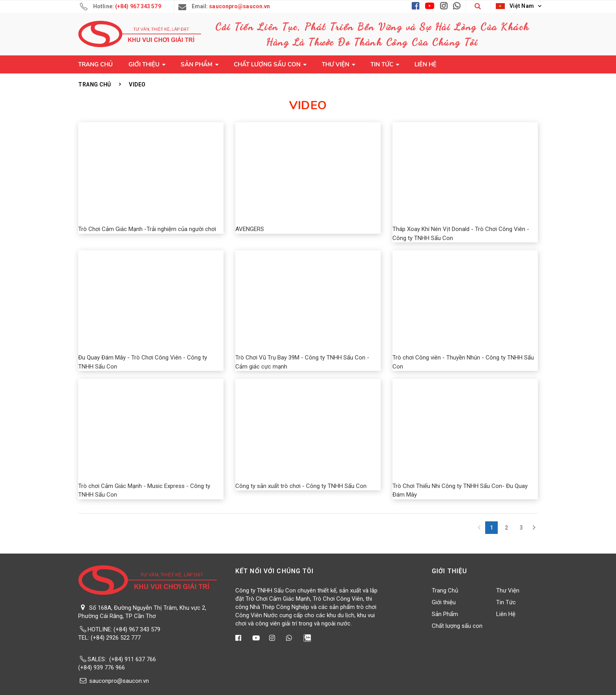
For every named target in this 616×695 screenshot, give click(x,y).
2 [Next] (506, 528)
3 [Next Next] (521, 528)
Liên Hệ (425, 64)
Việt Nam (515, 6)
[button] (478, 6)
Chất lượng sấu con (267, 64)
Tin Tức (382, 64)
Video (137, 84)
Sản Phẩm (197, 64)
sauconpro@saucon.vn (119, 681)
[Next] (534, 528)
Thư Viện (335, 64)
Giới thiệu (144, 64)
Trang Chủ (95, 64)
